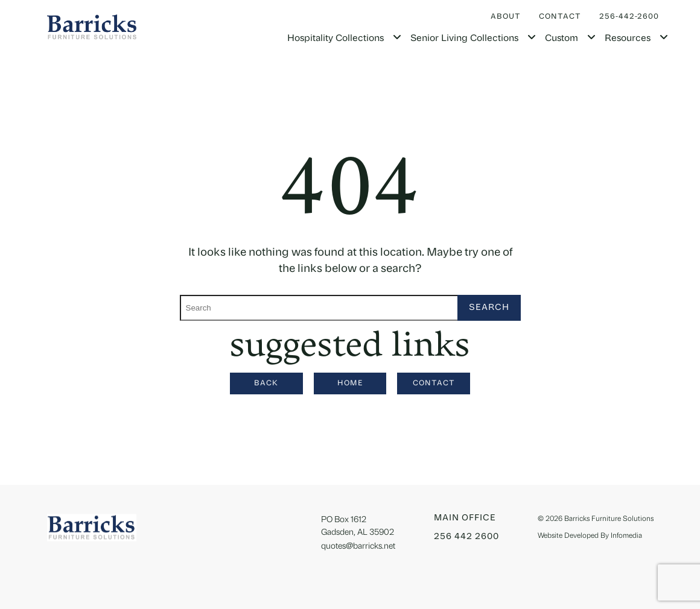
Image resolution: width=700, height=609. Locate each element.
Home (350, 383)
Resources (628, 39)
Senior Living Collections (464, 39)
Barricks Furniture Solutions (609, 519)
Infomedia (626, 536)
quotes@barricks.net (358, 547)
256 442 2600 (466, 537)
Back (266, 383)
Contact (560, 17)
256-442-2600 (629, 17)
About (506, 17)
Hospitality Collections (336, 39)
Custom (562, 39)
